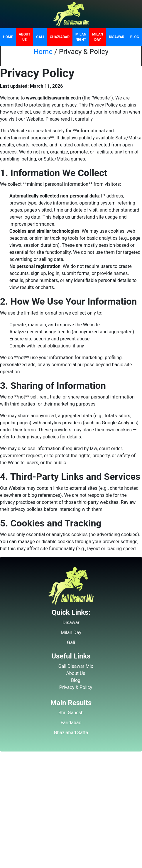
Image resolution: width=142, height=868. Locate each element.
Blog (135, 37)
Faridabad (71, 723)
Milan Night (81, 37)
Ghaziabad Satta (71, 733)
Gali (40, 37)
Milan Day (98, 37)
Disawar (116, 37)
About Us (24, 37)
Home (8, 37)
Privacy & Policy (76, 687)
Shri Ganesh (71, 713)
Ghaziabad (60, 37)
